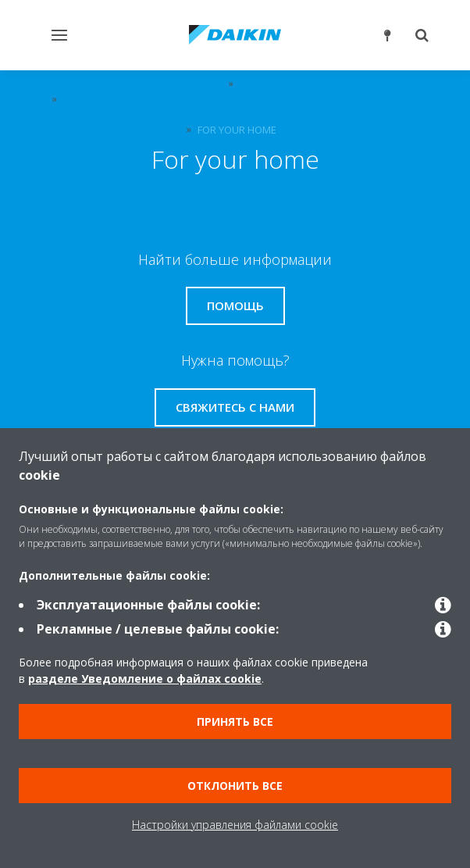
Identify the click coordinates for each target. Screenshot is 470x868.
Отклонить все (235, 786)
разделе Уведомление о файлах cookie (145, 679)
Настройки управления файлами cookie (235, 825)
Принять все (235, 722)
